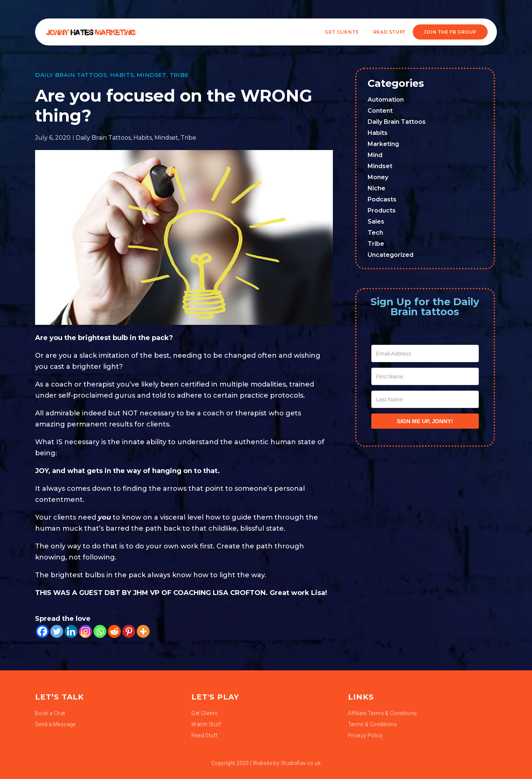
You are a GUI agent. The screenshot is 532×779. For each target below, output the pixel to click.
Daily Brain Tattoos (71, 75)
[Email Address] (425, 353)
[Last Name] (425, 399)
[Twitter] (57, 631)
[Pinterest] (129, 631)
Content (380, 111)
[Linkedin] (71, 631)
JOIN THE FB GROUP (450, 32)
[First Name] (425, 376)
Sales (376, 222)
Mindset (151, 75)
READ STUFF (389, 32)
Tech (375, 233)
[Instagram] (86, 631)
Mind (375, 155)
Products (382, 210)
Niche (376, 188)
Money (378, 177)
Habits (122, 75)
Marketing (383, 144)
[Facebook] (42, 631)
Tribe (179, 75)
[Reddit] (114, 631)
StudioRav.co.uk (301, 763)
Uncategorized (391, 255)
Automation (386, 100)
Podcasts (382, 199)
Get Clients (342, 32)
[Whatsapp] (100, 631)
